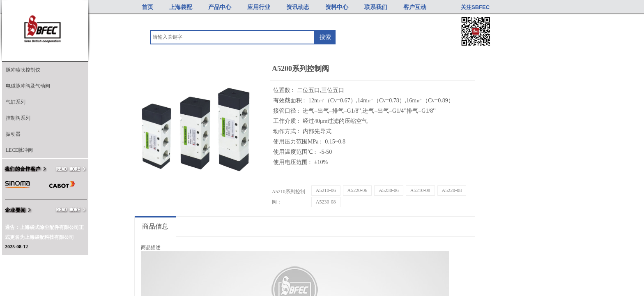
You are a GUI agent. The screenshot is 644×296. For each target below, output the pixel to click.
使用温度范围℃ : (295, 152)
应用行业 (259, 7)
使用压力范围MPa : (298, 142)
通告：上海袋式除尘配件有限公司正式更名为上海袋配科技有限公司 (44, 232)
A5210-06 (326, 190)
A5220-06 (358, 190)
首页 (147, 7)
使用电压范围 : (293, 162)
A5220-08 (452, 190)
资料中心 (337, 7)
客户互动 (415, 7)
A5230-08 (326, 202)
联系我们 (376, 7)
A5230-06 (389, 190)
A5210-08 (420, 190)
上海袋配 (181, 7)
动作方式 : (287, 131)
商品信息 (155, 226)
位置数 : (284, 90)
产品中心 (220, 7)
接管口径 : (287, 111)
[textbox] (232, 37)
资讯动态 (298, 7)
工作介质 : (287, 121)
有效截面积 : (290, 101)
